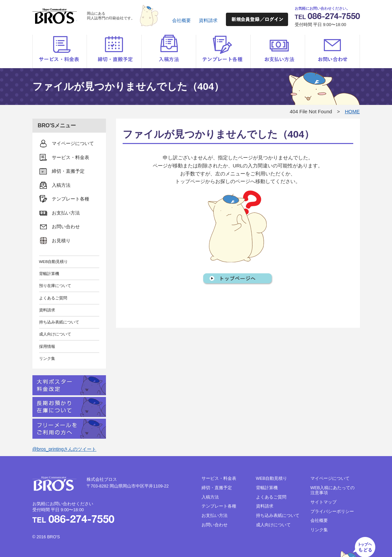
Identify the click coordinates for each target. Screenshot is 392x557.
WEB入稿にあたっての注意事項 (333, 490)
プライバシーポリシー (332, 512)
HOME (352, 112)
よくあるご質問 (53, 298)
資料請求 (208, 20)
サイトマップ (323, 502)
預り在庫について (55, 286)
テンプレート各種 (223, 51)
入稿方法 (169, 51)
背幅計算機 (49, 273)
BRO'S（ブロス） (55, 16)
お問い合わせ (332, 51)
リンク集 (47, 358)
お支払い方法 (278, 51)
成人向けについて (55, 334)
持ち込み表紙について (59, 322)
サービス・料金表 (60, 51)
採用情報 (47, 346)
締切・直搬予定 (114, 51)
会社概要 (181, 20)
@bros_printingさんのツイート (64, 449)
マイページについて (330, 478)
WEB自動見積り (54, 261)
